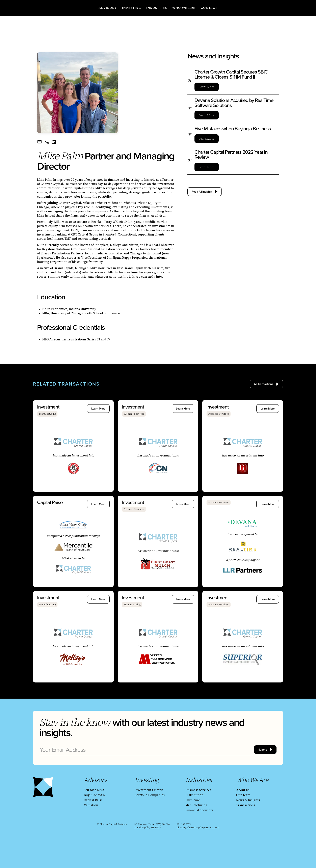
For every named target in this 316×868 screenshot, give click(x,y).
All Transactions (264, 384)
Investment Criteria (149, 790)
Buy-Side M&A (94, 795)
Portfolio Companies (150, 795)
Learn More (207, 87)
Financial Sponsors (199, 810)
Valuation (91, 805)
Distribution (194, 795)
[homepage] (46, 8)
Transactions (246, 805)
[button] (108, 8)
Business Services (198, 790)
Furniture (193, 800)
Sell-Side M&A (94, 790)
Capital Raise (93, 800)
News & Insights (248, 800)
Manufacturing (196, 805)
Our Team (243, 795)
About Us (243, 790)
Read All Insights (202, 192)
